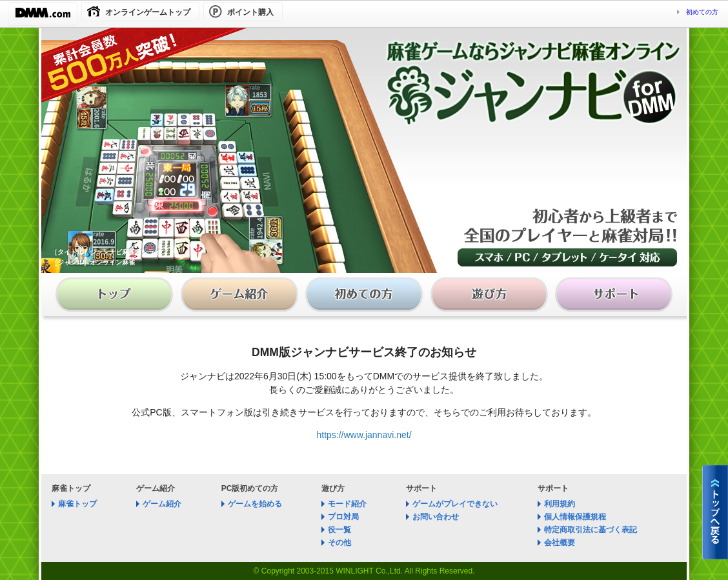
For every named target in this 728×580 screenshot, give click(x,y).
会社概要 (560, 543)
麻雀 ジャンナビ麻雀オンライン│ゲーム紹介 (241, 297)
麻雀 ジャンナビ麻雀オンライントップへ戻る (715, 512)
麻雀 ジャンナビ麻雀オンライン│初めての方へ (364, 297)
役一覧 (339, 530)
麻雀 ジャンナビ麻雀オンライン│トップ (118, 297)
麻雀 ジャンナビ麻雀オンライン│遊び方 (488, 297)
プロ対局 (343, 517)
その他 (339, 543)
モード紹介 (347, 504)
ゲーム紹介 (162, 504)
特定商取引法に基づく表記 (591, 530)
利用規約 (560, 504)
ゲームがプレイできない (455, 504)
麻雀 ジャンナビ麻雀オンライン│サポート (611, 297)
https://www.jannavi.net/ (364, 435)
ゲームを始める (255, 504)
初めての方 (702, 12)
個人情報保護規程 (575, 517)
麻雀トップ (77, 504)
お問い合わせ (436, 517)
